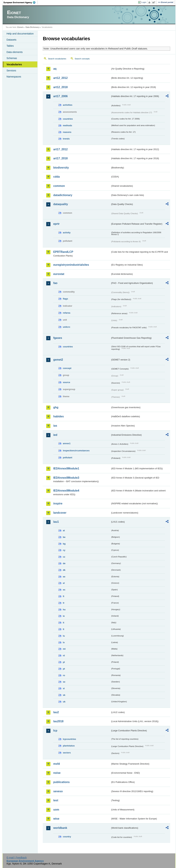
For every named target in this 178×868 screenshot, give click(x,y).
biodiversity (61, 168)
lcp (55, 731)
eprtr (56, 224)
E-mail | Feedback (17, 858)
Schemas (12, 58)
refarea (66, 313)
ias (55, 426)
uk (64, 702)
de (64, 563)
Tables (10, 46)
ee (64, 577)
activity (67, 233)
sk (64, 695)
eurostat (59, 274)
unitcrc (66, 327)
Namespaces (14, 77)
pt (64, 669)
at (64, 530)
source (66, 382)
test (56, 800)
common (59, 186)
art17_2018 (60, 158)
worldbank (60, 828)
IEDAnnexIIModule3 (66, 478)
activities (68, 105)
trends (66, 139)
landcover (60, 513)
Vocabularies (14, 64)
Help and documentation (20, 34)
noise (57, 773)
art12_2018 (60, 87)
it (63, 623)
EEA (21, 2)
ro (64, 675)
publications (61, 782)
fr (64, 603)
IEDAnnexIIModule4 (66, 491)
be (64, 537)
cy (64, 550)
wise (56, 819)
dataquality (60, 204)
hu (64, 610)
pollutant (67, 458)
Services (11, 71)
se (64, 682)
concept (67, 368)
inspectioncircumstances (76, 451)
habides (58, 416)
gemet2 (58, 360)
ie (64, 616)
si (64, 688)
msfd (56, 764)
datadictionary (63, 195)
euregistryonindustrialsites (71, 265)
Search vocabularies (57, 59)
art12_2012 (60, 78)
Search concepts (82, 59)
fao (55, 283)
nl (64, 655)
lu (64, 636)
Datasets (11, 40)
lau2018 (58, 721)
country (67, 837)
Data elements (15, 52)
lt (63, 629)
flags (65, 299)
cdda (56, 177)
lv (64, 642)
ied (55, 435)
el (64, 583)
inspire (58, 503)
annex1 (67, 443)
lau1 (56, 522)
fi (63, 596)
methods (67, 125)
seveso (58, 791)
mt (64, 649)
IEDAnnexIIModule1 (66, 468)
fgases (58, 338)
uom (56, 810)
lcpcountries (69, 739)
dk (64, 570)
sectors (67, 753)
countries (68, 119)
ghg (56, 407)
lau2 (56, 712)
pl (64, 662)
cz (64, 557)
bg (64, 544)
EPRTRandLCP (63, 252)
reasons (67, 132)
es (64, 590)
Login (144, 2)
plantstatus (69, 746)
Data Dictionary (32, 27)
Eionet (20, 27)
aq (55, 69)
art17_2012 (60, 149)
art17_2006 (60, 96)
